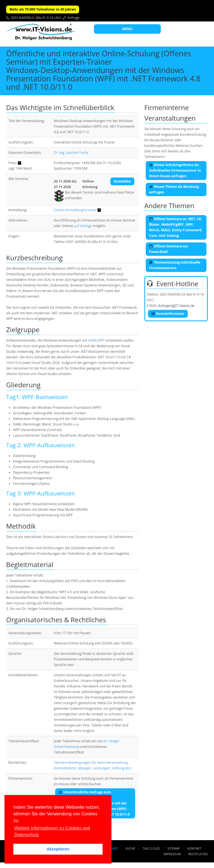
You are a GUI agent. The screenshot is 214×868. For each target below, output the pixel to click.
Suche (130, 848)
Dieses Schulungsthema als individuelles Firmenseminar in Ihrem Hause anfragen (175, 170)
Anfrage (74, 18)
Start (113, 848)
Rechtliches (198, 854)
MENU (127, 29)
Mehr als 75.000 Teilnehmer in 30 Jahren (43, 9)
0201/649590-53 (173, 294)
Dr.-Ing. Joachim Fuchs (71, 153)
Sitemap (174, 848)
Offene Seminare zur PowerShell (169, 249)
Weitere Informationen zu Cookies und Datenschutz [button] (52, 831)
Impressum (172, 854)
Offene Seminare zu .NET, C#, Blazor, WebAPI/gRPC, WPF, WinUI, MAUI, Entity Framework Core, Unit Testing (176, 227)
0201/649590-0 (23, 18)
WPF (102, 340)
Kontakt (194, 848)
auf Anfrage (83, 226)
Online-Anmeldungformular (75, 210)
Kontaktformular (168, 314)
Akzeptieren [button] (58, 849)
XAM (92, 340)
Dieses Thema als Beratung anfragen (174, 189)
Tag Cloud (151, 848)
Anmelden (122, 181)
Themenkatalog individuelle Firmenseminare (175, 265)
